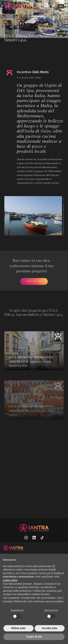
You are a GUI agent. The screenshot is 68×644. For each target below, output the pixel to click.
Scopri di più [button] (34, 637)
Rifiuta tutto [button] (18, 628)
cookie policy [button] (10, 580)
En (61, 6)
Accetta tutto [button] (50, 628)
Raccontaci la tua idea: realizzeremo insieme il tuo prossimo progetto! (32, 266)
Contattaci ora (34, 281)
